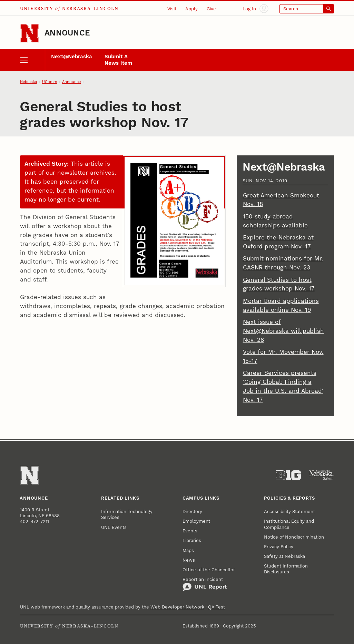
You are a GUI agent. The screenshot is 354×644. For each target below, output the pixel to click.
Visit (172, 9)
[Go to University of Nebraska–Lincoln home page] (29, 33)
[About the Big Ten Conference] (288, 475)
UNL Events (114, 527)
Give (211, 9)
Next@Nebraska (72, 57)
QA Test (217, 607)
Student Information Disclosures (286, 569)
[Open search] (307, 9)
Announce (67, 33)
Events (190, 531)
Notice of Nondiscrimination (294, 537)
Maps (188, 550)
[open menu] (32, 60)
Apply (191, 9)
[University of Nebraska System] (321, 475)
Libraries (192, 540)
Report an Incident (205, 584)
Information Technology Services (127, 514)
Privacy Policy (279, 547)
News (189, 560)
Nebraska (28, 82)
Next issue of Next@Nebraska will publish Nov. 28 (283, 331)
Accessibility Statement (289, 512)
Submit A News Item (118, 60)
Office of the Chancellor (209, 570)
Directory (192, 512)
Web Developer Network (177, 607)
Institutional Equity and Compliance (289, 524)
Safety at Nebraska (284, 556)
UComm (50, 82)
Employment (196, 521)
